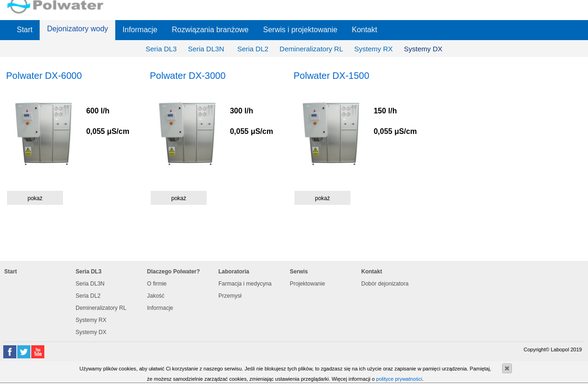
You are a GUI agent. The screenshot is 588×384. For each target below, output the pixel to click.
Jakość (156, 296)
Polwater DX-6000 (44, 76)
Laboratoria (234, 272)
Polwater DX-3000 (188, 76)
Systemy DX (423, 49)
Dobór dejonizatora (385, 284)
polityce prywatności (399, 379)
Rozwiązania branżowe (210, 30)
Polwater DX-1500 (331, 76)
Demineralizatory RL (311, 49)
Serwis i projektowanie (300, 30)
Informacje (140, 30)
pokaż (35, 198)
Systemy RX (374, 49)
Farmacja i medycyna (245, 284)
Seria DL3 (161, 49)
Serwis (299, 272)
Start (25, 30)
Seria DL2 (253, 49)
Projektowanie (307, 284)
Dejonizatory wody (78, 29)
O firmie (157, 284)
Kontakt (364, 30)
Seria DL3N (207, 49)
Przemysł (230, 296)
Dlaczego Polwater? (173, 272)
